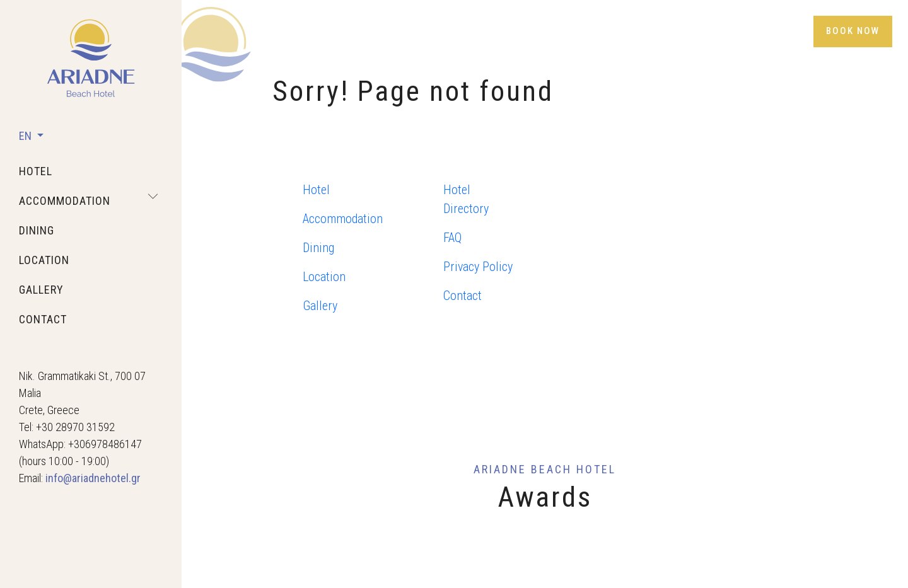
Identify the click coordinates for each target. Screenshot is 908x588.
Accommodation (343, 219)
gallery (41, 290)
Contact (463, 296)
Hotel (316, 190)
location (44, 260)
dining (37, 230)
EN (26, 136)
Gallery (320, 306)
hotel (36, 171)
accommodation (65, 201)
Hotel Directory (466, 199)
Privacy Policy (478, 267)
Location (324, 277)
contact (43, 319)
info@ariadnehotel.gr (93, 478)
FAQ (452, 238)
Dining (318, 248)
